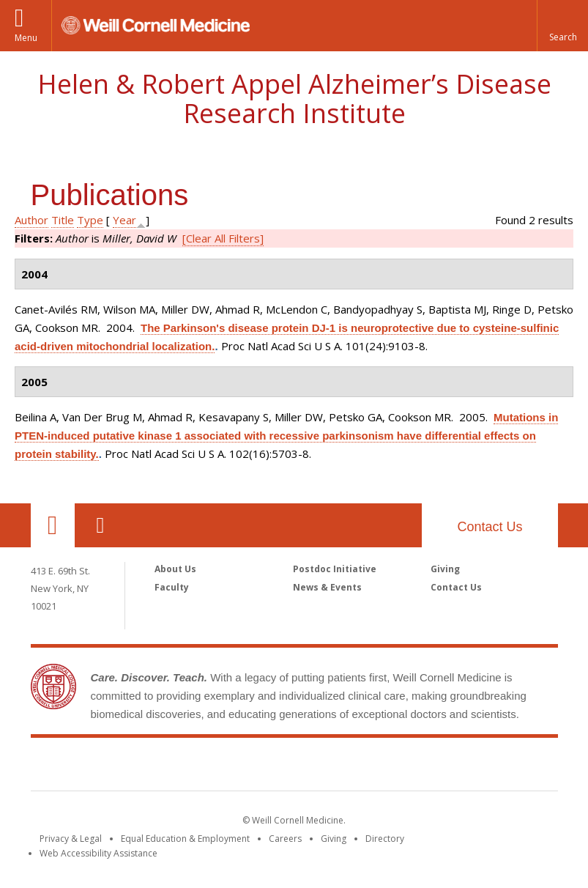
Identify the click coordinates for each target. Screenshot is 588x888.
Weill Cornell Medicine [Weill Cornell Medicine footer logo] (294, 767)
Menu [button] (26, 38)
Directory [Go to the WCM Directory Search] (385, 839)
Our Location (53, 525)
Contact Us (490, 527)
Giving (445, 569)
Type (90, 220)
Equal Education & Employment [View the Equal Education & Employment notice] (185, 839)
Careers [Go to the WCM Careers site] (285, 839)
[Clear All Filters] (223, 238)
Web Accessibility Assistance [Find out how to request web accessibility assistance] (98, 853)
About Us (175, 569)
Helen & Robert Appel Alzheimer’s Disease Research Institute (294, 99)
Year (124, 220)
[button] (562, 26)
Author (31, 220)
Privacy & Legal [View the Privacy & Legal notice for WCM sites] (71, 839)
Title (63, 220)
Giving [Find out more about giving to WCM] (334, 839)
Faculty (172, 587)
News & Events (327, 587)
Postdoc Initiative (335, 569)
